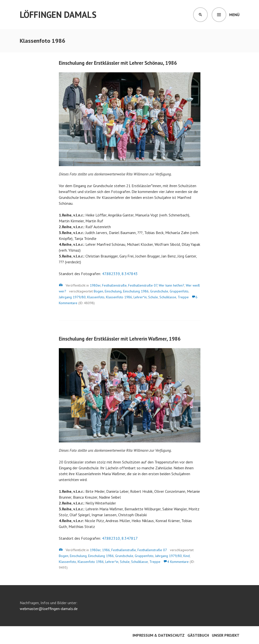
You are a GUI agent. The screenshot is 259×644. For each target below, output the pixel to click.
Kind (186, 556)
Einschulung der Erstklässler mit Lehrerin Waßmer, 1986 (120, 339)
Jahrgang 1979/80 (72, 297)
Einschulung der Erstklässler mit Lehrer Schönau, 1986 (118, 63)
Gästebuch (198, 635)
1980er (95, 285)
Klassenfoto (96, 297)
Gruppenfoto (179, 291)
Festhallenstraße (114, 285)
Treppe (183, 297)
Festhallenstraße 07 (143, 285)
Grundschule (159, 291)
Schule (153, 297)
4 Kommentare (178, 562)
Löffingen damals (58, 15)
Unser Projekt (226, 635)
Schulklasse (168, 297)
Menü (234, 15)
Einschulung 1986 (136, 291)
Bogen (98, 291)
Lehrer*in (140, 297)
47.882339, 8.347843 (120, 274)
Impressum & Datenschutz (159, 635)
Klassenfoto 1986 (119, 297)
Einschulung (113, 291)
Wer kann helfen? (171, 285)
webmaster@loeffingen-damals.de (49, 609)
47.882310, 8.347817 (120, 538)
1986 (106, 550)
